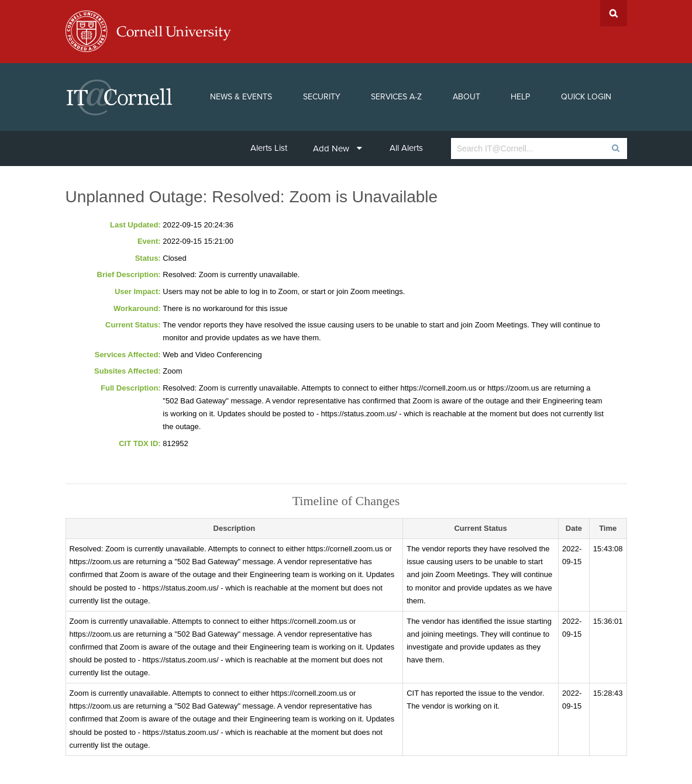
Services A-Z (396, 97)
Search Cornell (614, 13)
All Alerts (406, 148)
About (467, 97)
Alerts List (269, 148)
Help (520, 97)
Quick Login (586, 97)
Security (322, 97)
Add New (338, 148)
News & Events (241, 97)
